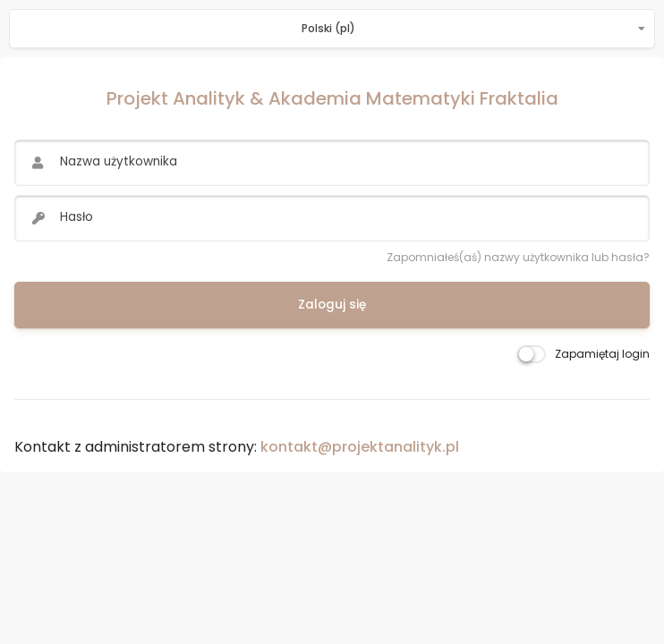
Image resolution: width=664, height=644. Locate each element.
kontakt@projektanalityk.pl (360, 447)
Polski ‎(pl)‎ (328, 28)
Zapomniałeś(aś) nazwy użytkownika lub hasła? (518, 257)
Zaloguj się (332, 305)
